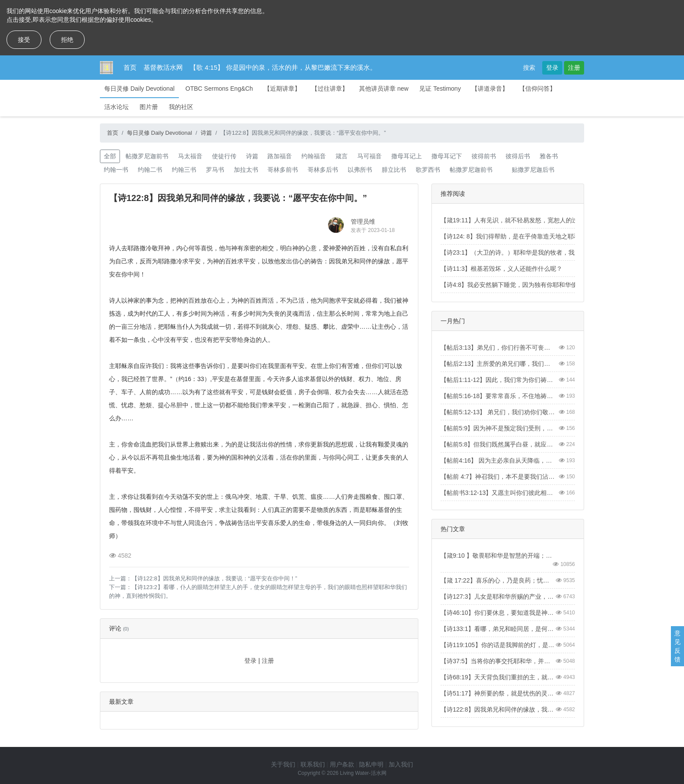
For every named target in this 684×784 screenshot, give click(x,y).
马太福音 (190, 156)
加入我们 (401, 764)
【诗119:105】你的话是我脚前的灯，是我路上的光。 (498, 645)
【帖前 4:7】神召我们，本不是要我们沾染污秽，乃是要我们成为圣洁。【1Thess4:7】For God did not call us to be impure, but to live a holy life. (498, 477)
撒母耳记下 (447, 156)
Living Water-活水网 (363, 773)
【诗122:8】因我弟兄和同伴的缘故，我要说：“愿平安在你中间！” (214, 578)
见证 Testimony (440, 89)
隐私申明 (371, 764)
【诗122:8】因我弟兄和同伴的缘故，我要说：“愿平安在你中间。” (498, 709)
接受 (24, 40)
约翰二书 (150, 170)
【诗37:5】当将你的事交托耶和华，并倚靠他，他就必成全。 (498, 661)
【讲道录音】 (490, 89)
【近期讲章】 (282, 89)
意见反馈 (677, 646)
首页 (130, 67)
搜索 (529, 68)
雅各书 (549, 156)
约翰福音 (314, 156)
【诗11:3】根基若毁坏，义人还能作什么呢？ (501, 269)
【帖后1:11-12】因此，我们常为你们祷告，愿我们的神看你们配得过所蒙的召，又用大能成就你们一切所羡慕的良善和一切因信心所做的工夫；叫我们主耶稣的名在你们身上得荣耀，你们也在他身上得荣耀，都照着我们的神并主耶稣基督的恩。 (498, 380)
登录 (552, 68)
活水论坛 (116, 107)
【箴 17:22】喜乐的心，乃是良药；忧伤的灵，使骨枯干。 (498, 580)
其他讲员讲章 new (384, 89)
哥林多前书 (283, 170)
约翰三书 (184, 170)
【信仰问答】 (537, 89)
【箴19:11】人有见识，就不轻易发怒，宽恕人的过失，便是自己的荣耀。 (540, 220)
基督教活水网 (163, 67)
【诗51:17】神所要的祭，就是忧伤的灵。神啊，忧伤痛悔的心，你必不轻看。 (498, 693)
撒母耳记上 (407, 156)
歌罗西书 (428, 170)
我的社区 (181, 107)
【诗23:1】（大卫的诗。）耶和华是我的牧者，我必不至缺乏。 (526, 252)
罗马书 (215, 170)
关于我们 (283, 764)
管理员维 (363, 222)
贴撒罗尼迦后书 (533, 170)
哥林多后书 (323, 170)
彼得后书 (518, 156)
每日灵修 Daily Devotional (139, 89)
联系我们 (313, 764)
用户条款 (342, 764)
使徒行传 (224, 156)
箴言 (342, 156)
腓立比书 (394, 170)
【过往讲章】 (330, 89)
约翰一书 (116, 170)
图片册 (149, 107)
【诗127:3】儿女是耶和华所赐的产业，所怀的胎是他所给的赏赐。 (498, 597)
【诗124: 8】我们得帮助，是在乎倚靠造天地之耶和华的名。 (522, 236)
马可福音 (369, 156)
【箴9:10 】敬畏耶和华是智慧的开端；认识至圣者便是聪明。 (498, 556)
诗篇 (206, 133)
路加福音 (280, 156)
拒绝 (67, 40)
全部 (110, 156)
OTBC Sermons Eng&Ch (219, 89)
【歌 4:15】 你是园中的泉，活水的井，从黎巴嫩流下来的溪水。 (283, 67)
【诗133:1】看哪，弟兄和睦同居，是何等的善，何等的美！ (498, 629)
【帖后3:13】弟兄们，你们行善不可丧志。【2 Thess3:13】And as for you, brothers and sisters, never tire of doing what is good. (498, 348)
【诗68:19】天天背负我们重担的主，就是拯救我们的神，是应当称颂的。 (498, 677)
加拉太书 (246, 170)
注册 (574, 68)
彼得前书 (484, 156)
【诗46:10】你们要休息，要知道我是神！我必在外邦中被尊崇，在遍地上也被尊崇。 (498, 613)
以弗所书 (360, 170)
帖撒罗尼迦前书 (147, 156)
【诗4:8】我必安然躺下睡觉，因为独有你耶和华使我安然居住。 (527, 285)
